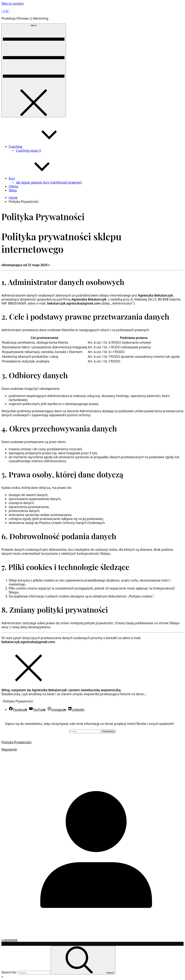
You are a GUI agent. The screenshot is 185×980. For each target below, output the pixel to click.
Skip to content (13, 3)
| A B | (5, 11)
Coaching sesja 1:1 (28, 150)
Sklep (13, 190)
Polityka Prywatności (17, 742)
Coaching (43, 146)
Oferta (13, 186)
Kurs (39, 178)
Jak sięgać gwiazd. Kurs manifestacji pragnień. (49, 182)
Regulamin (9, 749)
